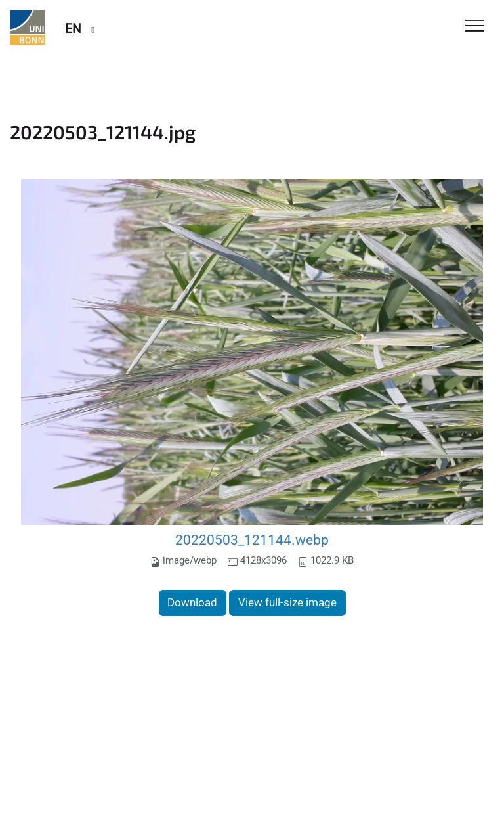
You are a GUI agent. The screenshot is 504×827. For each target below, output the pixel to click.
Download (192, 602)
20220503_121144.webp (252, 540)
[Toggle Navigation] (475, 27)
